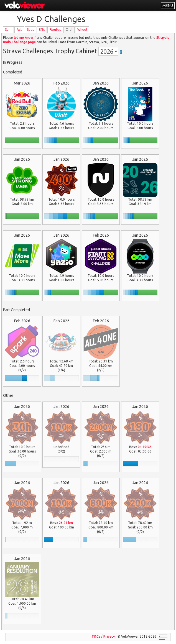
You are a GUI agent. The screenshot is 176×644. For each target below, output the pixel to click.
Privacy (109, 636)
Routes (55, 30)
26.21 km (66, 523)
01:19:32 (144, 447)
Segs (30, 30)
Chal (69, 30)
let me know (23, 38)
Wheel (82, 30)
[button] (121, 51)
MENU (168, 6)
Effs (42, 30)
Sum (8, 30)
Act (19, 30)
